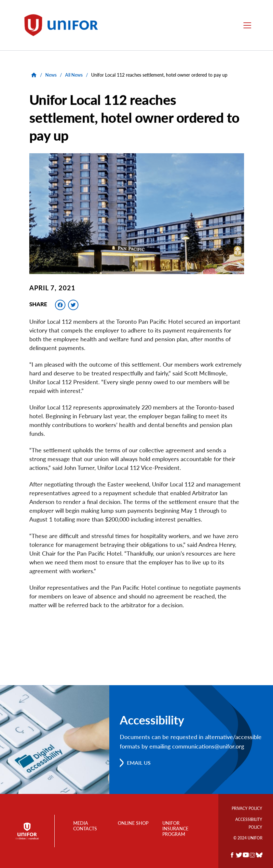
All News (74, 75)
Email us (139, 762)
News (51, 75)
